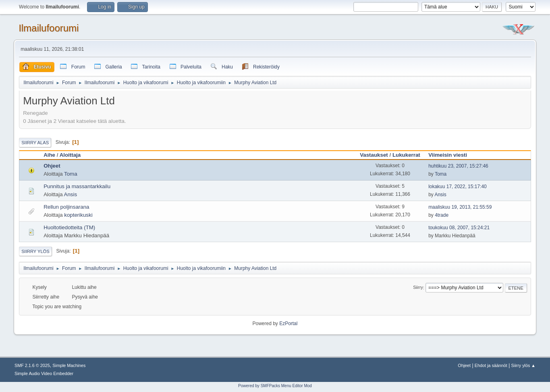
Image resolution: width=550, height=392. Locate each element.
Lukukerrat (406, 155)
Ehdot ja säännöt (491, 365)
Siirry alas (35, 143)
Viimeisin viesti (451, 155)
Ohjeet (52, 166)
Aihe (49, 155)
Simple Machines (69, 365)
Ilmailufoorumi (49, 28)
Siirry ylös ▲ (523, 365)
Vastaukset (374, 155)
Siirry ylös (35, 251)
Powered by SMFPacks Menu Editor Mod (275, 386)
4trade (442, 215)
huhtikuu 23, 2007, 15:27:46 (458, 166)
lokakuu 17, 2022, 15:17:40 (458, 187)
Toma (71, 174)
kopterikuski (78, 215)
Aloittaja (70, 155)
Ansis (71, 194)
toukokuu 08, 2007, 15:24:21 (459, 228)
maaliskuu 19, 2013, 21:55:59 (460, 207)
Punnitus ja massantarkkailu (77, 186)
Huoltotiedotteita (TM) (69, 227)
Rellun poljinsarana (66, 207)
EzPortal (288, 324)
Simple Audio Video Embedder (44, 373)
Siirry (418, 288)
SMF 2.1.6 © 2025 (32, 365)
